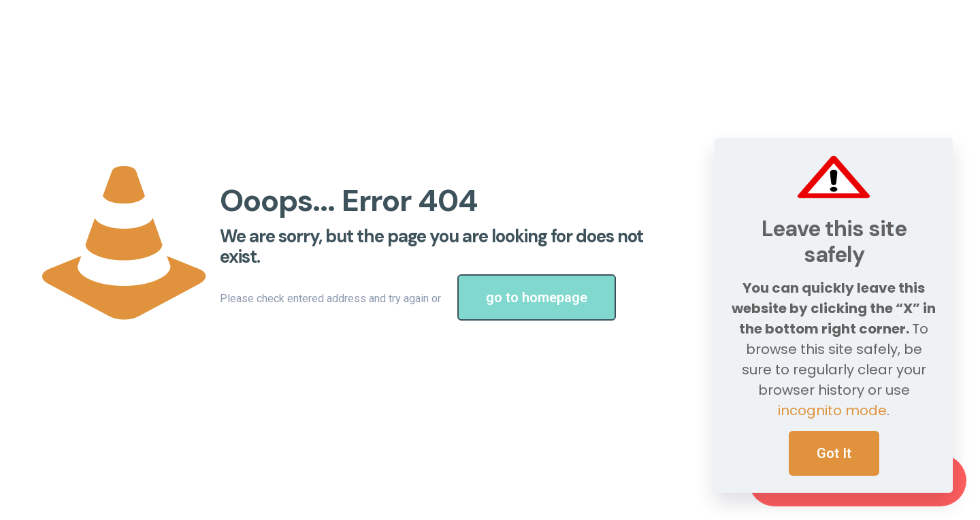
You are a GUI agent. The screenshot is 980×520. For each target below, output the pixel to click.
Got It (834, 453)
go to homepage (537, 297)
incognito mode (832, 410)
